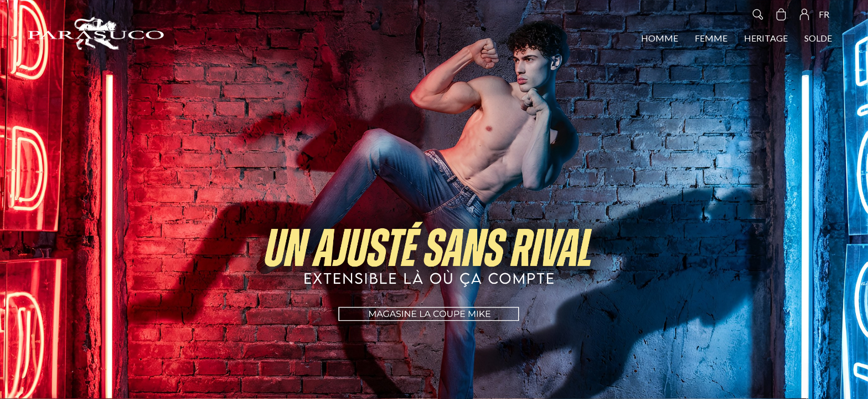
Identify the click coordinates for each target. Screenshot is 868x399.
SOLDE (818, 38)
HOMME (660, 38)
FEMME (711, 38)
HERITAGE (766, 38)
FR (824, 14)
